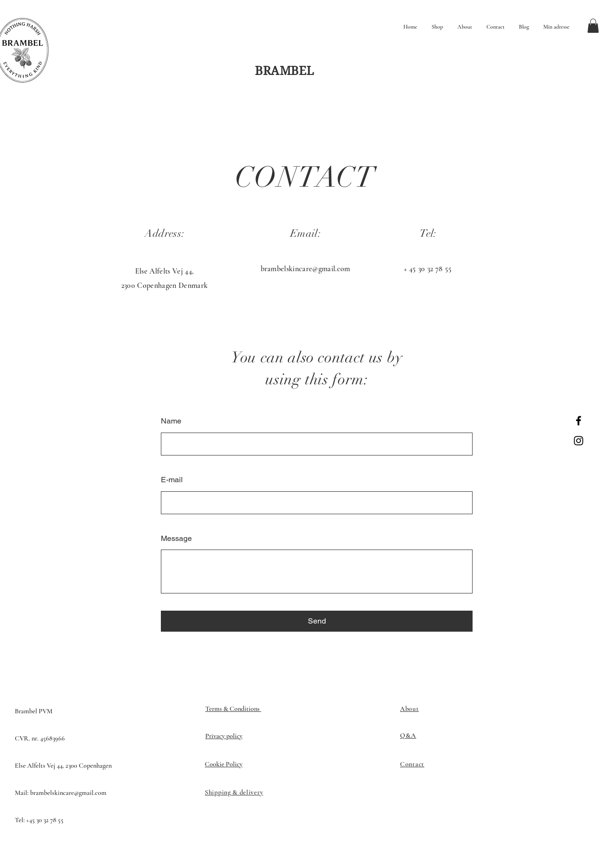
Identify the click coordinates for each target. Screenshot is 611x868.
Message (176, 538)
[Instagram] (579, 441)
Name (171, 421)
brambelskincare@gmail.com (305, 269)
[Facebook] (579, 421)
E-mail (172, 480)
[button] (593, 26)
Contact (412, 764)
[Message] (317, 572)
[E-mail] (314, 503)
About (410, 709)
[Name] (314, 444)
